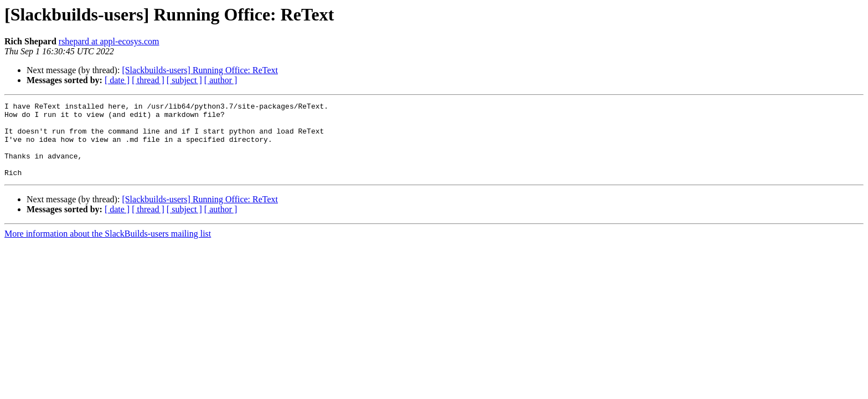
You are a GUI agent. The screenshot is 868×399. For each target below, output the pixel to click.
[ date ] (117, 80)
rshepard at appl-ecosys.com (109, 41)
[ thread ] (148, 80)
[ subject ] (184, 80)
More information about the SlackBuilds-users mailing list (108, 249)
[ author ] (221, 80)
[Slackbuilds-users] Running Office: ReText (200, 70)
